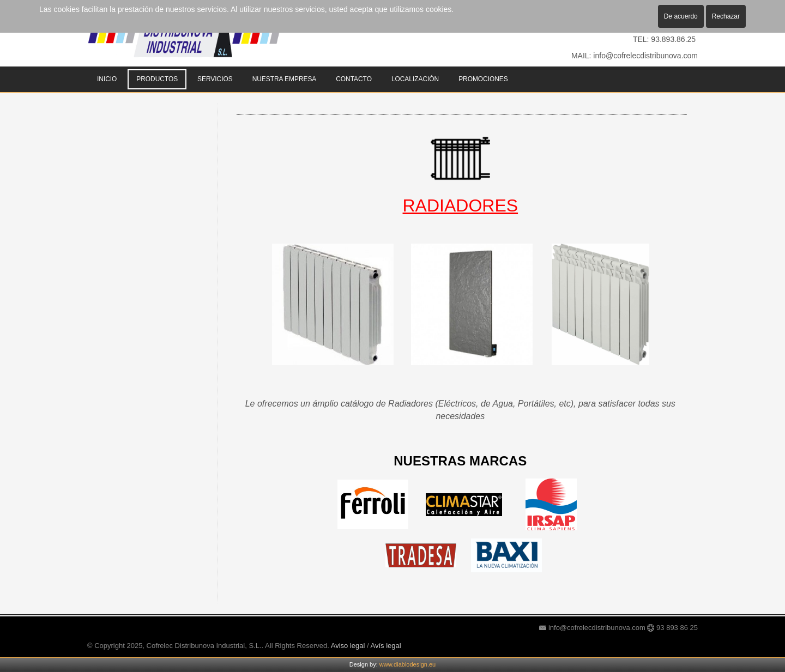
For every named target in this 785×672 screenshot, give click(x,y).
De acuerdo (681, 16)
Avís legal (386, 646)
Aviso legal (348, 646)
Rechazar (726, 16)
